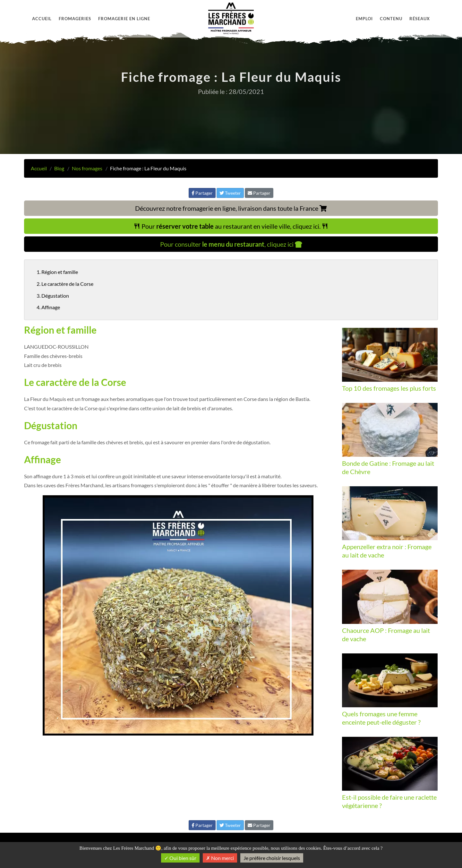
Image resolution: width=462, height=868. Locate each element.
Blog (59, 168)
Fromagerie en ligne (124, 19)
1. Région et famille (57, 272)
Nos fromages (87, 168)
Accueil (42, 19)
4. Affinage (48, 307)
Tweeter (230, 193)
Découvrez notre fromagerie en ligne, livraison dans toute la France (231, 208)
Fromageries (75, 19)
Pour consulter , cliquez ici (231, 244)
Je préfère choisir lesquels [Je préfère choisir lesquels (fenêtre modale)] (272, 858)
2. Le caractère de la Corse (65, 284)
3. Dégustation (53, 296)
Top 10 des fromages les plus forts (389, 388)
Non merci (220, 858)
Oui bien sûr (180, 858)
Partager (202, 193)
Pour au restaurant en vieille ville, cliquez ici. (231, 226)
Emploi (364, 19)
